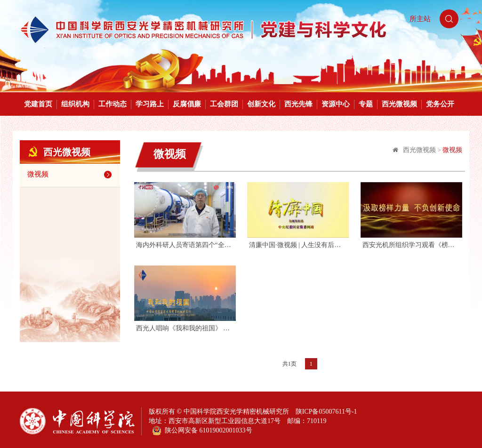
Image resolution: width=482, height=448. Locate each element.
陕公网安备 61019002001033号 (202, 431)
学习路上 (150, 104)
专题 (366, 104)
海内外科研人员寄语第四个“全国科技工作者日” (185, 245)
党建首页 (38, 104)
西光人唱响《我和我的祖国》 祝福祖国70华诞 (185, 328)
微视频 (71, 175)
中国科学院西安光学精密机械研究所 (236, 412)
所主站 (420, 19)
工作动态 (112, 104)
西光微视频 (399, 104)
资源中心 (336, 104)
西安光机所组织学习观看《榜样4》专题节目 (412, 245)
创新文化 (261, 104)
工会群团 (224, 104)
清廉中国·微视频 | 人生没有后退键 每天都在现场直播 (298, 245)
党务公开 (440, 104)
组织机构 (75, 104)
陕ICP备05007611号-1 (326, 412)
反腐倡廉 (187, 104)
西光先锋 (298, 104)
